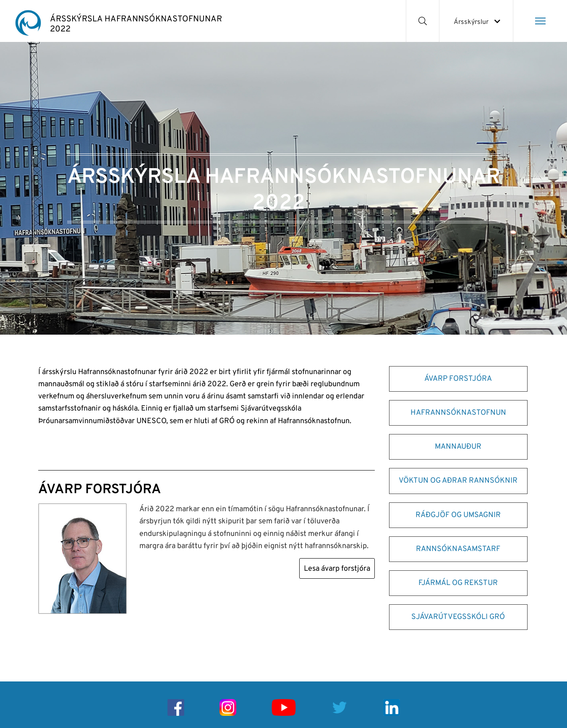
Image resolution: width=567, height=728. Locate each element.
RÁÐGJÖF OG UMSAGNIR (458, 515)
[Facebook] (176, 707)
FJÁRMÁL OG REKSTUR (458, 583)
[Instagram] (228, 707)
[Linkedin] (392, 707)
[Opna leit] (423, 21)
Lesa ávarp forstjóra (337, 569)
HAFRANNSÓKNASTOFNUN (458, 413)
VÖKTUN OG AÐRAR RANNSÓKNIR (458, 481)
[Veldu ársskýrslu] (476, 21)
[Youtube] (284, 707)
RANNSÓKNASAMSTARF (458, 549)
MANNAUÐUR (458, 447)
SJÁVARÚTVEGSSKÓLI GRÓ (458, 617)
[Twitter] (340, 707)
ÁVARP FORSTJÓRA (458, 379)
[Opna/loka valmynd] (540, 21)
